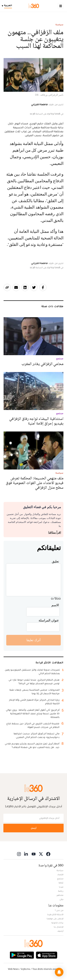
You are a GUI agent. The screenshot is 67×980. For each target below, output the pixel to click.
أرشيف (60, 931)
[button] (59, 972)
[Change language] (8, 6)
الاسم (55, 605)
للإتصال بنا (59, 927)
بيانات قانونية (57, 923)
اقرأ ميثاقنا (55, 532)
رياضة (61, 891)
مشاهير (60, 895)
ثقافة (61, 883)
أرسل (34, 828)
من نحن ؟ (59, 910)
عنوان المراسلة (49, 620)
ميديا (61, 887)
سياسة (59, 25)
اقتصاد (60, 874)
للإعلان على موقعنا (55, 919)
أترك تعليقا (33, 640)
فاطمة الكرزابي (39, 104)
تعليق (55, 561)
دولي (61, 899)
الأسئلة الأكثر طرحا (55, 914)
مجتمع (60, 879)
